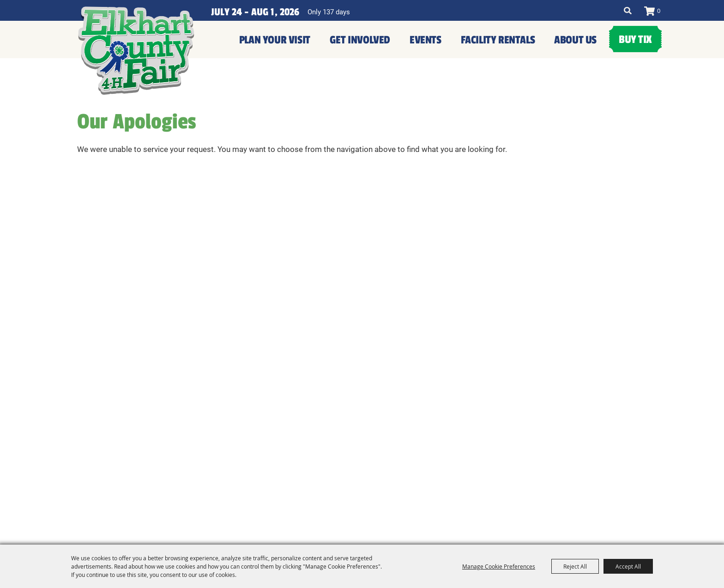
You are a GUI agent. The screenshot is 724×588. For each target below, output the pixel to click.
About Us (575, 40)
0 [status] (659, 11)
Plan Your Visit (275, 40)
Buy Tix (635, 39)
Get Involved (360, 40)
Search (628, 11)
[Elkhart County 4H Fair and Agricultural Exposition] (136, 51)
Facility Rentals (498, 40)
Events (425, 40)
